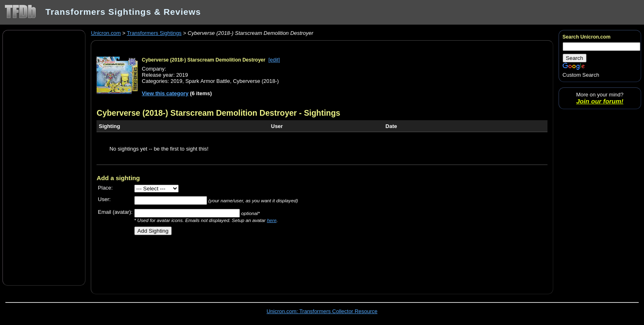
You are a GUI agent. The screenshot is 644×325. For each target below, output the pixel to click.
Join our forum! (600, 101)
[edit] (274, 60)
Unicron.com (106, 33)
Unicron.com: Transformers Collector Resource (322, 311)
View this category (165, 93)
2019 (176, 81)
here (272, 220)
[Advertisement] (44, 157)
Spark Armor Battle (208, 81)
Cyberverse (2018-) (256, 81)
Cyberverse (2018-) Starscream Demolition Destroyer (204, 60)
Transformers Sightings (154, 33)
